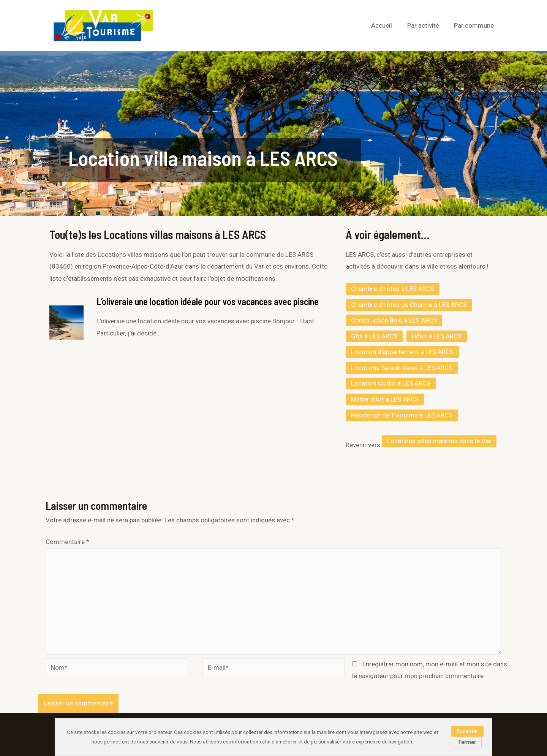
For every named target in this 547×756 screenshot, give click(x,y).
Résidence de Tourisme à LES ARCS (402, 415)
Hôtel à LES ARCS (437, 336)
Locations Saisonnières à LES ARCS (402, 368)
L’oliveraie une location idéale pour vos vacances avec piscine (208, 301)
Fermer (467, 742)
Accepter (467, 731)
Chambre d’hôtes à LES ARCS (393, 289)
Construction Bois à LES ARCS (394, 320)
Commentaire (67, 542)
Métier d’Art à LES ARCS (385, 399)
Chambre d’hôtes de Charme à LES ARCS (409, 305)
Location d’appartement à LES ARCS (402, 352)
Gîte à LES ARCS (374, 336)
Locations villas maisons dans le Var (439, 441)
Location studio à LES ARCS (391, 383)
